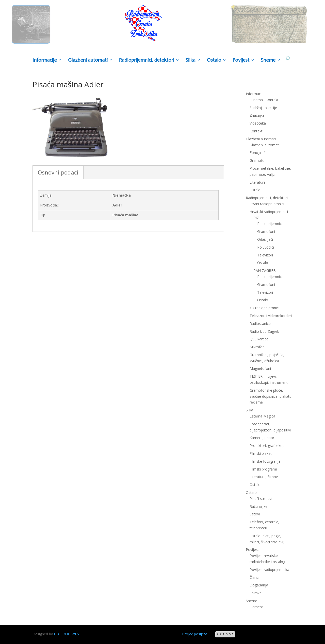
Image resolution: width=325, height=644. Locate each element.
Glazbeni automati (88, 60)
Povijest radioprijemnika (269, 570)
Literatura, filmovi (264, 477)
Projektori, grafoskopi (267, 446)
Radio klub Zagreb (264, 331)
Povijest (241, 60)
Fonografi (258, 153)
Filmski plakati (261, 453)
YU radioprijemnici (264, 308)
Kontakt (256, 131)
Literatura (258, 182)
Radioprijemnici (270, 224)
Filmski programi (263, 469)
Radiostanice (260, 324)
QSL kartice (259, 339)
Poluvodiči (266, 247)
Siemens (257, 607)
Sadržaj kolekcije (263, 108)
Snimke (256, 593)
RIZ (256, 218)
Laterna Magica (262, 416)
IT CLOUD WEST (68, 634)
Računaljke (258, 506)
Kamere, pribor (262, 438)
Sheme (268, 60)
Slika (190, 60)
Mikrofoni (257, 347)
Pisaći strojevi (261, 499)
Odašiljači (265, 239)
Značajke (257, 115)
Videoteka (258, 123)
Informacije (45, 60)
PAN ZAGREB (265, 271)
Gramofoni (258, 160)
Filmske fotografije (265, 461)
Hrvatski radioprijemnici (269, 212)
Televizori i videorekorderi (271, 316)
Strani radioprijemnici (267, 204)
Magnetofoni (260, 368)
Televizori (265, 255)
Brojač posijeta (195, 634)
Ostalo (214, 60)
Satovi (255, 514)
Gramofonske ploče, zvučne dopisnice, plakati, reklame (270, 396)
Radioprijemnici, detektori (147, 60)
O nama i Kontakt (264, 100)
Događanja (259, 585)
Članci (254, 577)
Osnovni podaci (58, 172)
